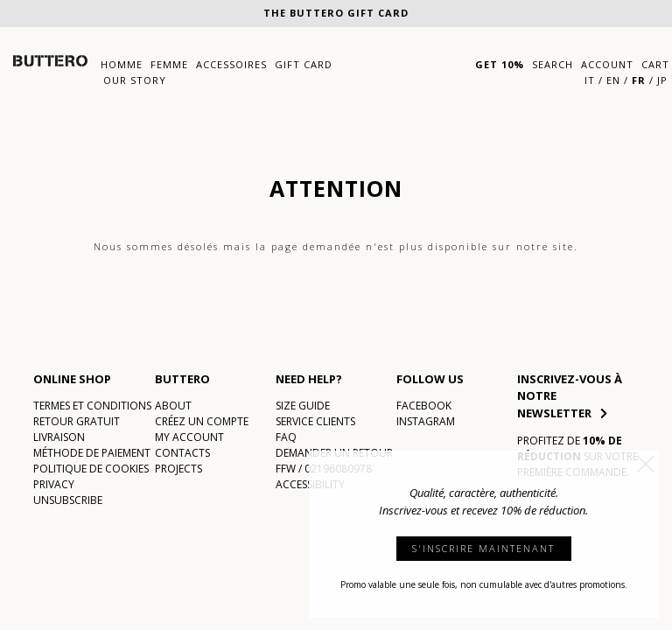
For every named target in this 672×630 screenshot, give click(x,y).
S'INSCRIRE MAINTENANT (483, 548)
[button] (646, 464)
